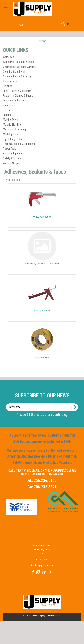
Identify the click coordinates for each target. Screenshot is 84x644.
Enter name (43, 403)
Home (42, 41)
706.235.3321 (45, 487)
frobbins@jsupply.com (42, 566)
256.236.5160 (45, 481)
